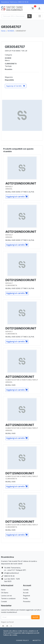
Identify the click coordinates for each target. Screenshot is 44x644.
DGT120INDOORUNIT (20, 522)
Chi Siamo (5, 593)
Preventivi (27, 601)
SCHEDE (11, 31)
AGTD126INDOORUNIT (21, 232)
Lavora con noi (6, 596)
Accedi (26, 593)
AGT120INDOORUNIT (20, 377)
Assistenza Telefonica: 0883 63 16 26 (15, 2)
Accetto (37, 640)
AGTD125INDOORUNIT (21, 183)
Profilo (25, 598)
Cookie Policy (22, 640)
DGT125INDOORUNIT (20, 473)
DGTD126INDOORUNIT (21, 328)
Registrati (26, 596)
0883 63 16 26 (9, 576)
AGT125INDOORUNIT (20, 425)
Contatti (4, 601)
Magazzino (9, 77)
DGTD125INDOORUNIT (21, 280)
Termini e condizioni (8, 598)
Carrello (26, 590)
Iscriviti (35, 617)
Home (3, 31)
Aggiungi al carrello (17, 197)
